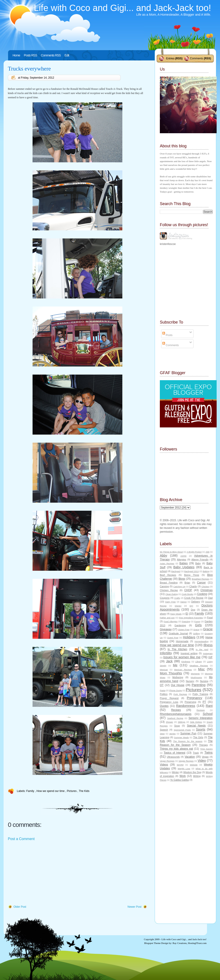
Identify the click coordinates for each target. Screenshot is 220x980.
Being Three (192, 575)
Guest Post (173, 638)
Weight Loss (184, 769)
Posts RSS (30, 55)
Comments (196, 58)
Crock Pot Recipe (194, 598)
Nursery (190, 681)
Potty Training (200, 694)
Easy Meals (176, 614)
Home (16, 55)
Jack (169, 661)
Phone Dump (176, 690)
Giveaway (166, 629)
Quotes (164, 706)
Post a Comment (21, 839)
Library (199, 662)
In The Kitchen (177, 649)
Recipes (176, 710)
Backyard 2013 (191, 571)
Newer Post (134, 907)
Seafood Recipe (175, 718)
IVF (210, 657)
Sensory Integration (201, 718)
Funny (197, 621)
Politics (164, 694)
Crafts (177, 598)
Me (175, 665)
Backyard (176, 571)
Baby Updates (184, 567)
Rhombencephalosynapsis (176, 714)
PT (204, 702)
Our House (178, 685)
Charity (193, 586)
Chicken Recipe (169, 590)
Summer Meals (181, 737)
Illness (208, 645)
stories (172, 734)
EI (187, 614)
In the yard (202, 649)
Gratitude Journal (178, 633)
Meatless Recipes (199, 666)
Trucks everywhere (29, 69)
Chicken (206, 586)
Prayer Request (169, 698)
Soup (177, 726)
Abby (164, 555)
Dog (193, 610)
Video (202, 761)
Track (196, 753)
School (208, 714)
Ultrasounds (173, 757)
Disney (178, 606)
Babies (184, 563)
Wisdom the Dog (192, 772)
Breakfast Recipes (200, 579)
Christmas (207, 590)
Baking (206, 571)
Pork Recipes (180, 694)
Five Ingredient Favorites (191, 618)
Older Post (20, 907)
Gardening (180, 625)
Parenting (199, 685)
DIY (191, 606)
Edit (67, 55)
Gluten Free (184, 629)
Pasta (163, 690)
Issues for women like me (182, 657)
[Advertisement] (42, 873)
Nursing (204, 681)
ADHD (184, 556)
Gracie (208, 629)
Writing (197, 776)
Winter (175, 772)
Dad (210, 598)
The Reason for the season (188, 741)
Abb (207, 552)
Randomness (186, 706)
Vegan (205, 757)
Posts (167, 335)
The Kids (84, 791)
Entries (170, 58)
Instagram (208, 653)
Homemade (182, 641)
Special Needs (196, 726)
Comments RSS (51, 55)
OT (162, 685)
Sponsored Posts (182, 730)
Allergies (181, 560)
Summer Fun (188, 733)
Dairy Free (170, 602)
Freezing (186, 621)
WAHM (180, 765)
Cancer (201, 583)
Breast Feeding (169, 583)
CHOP (188, 590)
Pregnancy (195, 698)
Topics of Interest (174, 753)
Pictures (72, 791)
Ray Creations (180, 943)
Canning (164, 586)
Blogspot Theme (153, 943)
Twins (208, 753)
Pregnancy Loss (169, 702)
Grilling (196, 634)
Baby (198, 563)
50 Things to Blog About (171, 552)
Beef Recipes (168, 575)
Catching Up (179, 586)
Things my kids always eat (176, 749)
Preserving (190, 702)
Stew (162, 734)
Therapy (203, 745)
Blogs (182, 579)
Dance (184, 602)
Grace (196, 629)
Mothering (178, 677)
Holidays (189, 637)
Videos (164, 765)
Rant (209, 706)
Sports (201, 729)
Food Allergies (171, 621)
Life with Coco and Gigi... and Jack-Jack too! (122, 8)
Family (31, 791)
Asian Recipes (167, 563)
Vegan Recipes (167, 761)
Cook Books (187, 594)
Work (183, 776)
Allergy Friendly (200, 560)
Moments (195, 674)
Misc (201, 669)
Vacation (190, 757)
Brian (187, 583)
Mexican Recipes (183, 670)
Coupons (165, 598)
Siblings (182, 722)
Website (194, 765)
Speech (164, 730)
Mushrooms (196, 677)
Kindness (186, 662)
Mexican (164, 670)
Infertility (166, 653)
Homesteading (202, 641)
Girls (198, 625)
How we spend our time (51, 791)
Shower (170, 722)
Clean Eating (172, 594)
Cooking (202, 594)
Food (210, 618)
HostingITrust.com (197, 943)
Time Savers (206, 749)
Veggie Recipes (186, 761)
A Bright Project (194, 552)
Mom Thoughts (171, 673)
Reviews (200, 710)
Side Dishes (196, 722)
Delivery (196, 602)
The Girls (198, 737)
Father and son (167, 618)
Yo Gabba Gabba (179, 780)
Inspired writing (189, 653)
